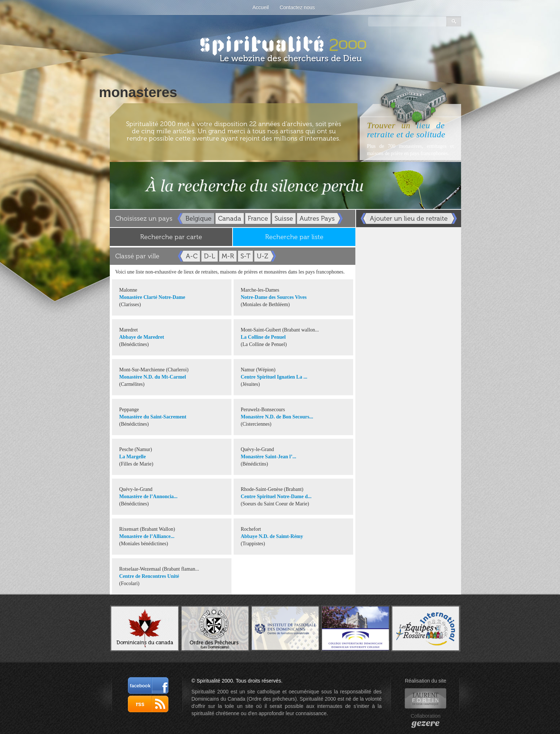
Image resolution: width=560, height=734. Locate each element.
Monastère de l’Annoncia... (148, 497)
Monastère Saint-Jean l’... (269, 457)
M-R (228, 256)
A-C (192, 256)
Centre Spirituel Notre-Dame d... (276, 497)
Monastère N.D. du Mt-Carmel (152, 377)
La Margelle (132, 457)
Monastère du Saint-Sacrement (153, 417)
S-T (245, 256)
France (258, 218)
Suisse (284, 218)
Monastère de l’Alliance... (147, 536)
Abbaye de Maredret (142, 337)
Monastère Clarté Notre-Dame (152, 297)
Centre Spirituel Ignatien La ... (274, 377)
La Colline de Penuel (263, 337)
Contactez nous (297, 7)
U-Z (262, 256)
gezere (425, 723)
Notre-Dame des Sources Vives (274, 297)
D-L (210, 256)
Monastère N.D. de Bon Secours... (277, 417)
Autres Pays (317, 218)
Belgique (198, 218)
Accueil (261, 7)
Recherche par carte (171, 237)
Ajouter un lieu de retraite (409, 218)
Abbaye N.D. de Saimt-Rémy (272, 536)
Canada (230, 218)
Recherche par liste (294, 237)
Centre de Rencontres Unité (149, 576)
